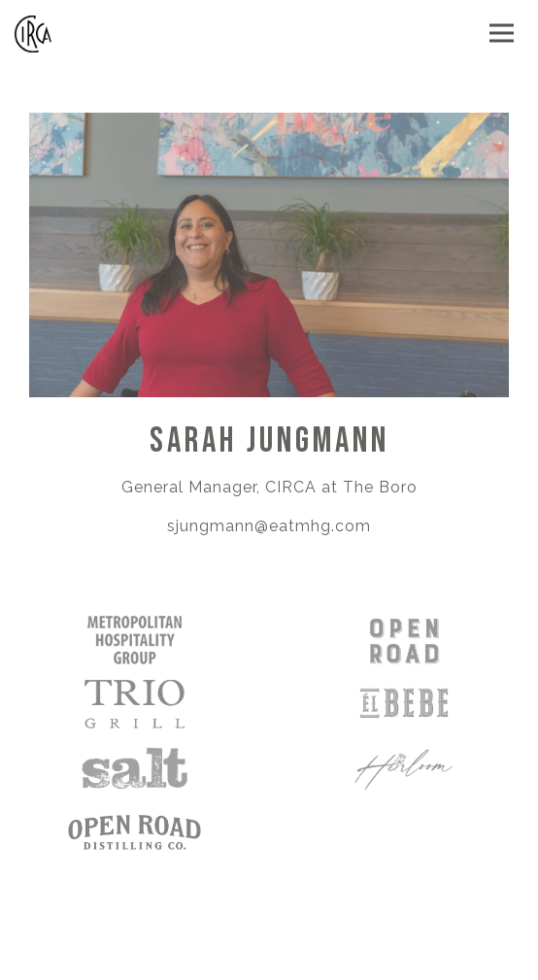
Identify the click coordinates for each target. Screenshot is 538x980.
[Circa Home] (69, 33)
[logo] (134, 831)
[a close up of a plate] (403, 703)
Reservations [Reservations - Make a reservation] (269, 956)
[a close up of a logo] (403, 767)
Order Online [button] (269, 909)
